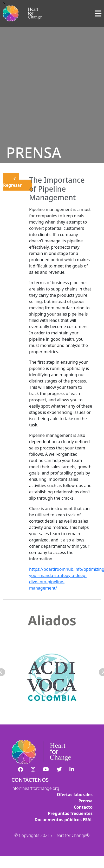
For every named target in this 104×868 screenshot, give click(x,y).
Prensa (86, 801)
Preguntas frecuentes (70, 813)
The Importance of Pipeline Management (57, 189)
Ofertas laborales (75, 795)
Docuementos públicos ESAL (64, 820)
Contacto (83, 807)
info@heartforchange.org (35, 788)
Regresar (12, 182)
